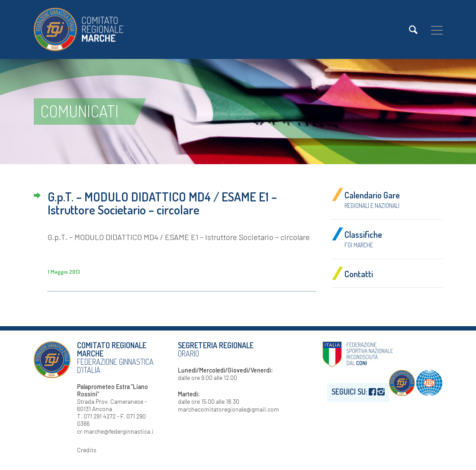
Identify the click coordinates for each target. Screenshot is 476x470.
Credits (87, 450)
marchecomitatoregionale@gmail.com (228, 409)
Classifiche (363, 239)
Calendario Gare (372, 199)
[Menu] (437, 30)
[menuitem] (413, 30)
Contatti (359, 274)
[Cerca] (413, 30)
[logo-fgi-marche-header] (79, 29)
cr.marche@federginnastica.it (116, 431)
